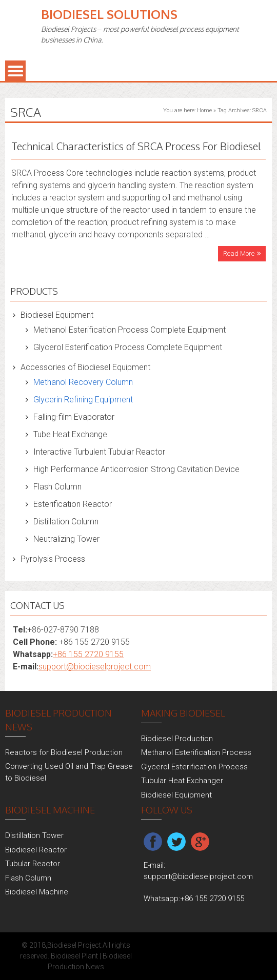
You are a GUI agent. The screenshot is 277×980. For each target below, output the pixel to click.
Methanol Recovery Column (83, 382)
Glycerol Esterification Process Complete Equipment (128, 347)
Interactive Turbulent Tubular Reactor (99, 452)
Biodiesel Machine (37, 892)
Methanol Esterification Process (196, 752)
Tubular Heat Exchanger (182, 781)
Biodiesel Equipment (57, 315)
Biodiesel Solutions (109, 14)
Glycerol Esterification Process (194, 767)
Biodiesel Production (177, 739)
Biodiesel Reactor (36, 850)
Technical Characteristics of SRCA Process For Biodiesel (136, 146)
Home (204, 110)
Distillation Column (66, 522)
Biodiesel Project (74, 945)
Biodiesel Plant (74, 956)
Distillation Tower (34, 835)
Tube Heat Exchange (70, 434)
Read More (239, 253)
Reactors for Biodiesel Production (64, 752)
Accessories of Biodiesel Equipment (85, 367)
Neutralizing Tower (66, 539)
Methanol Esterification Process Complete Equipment (130, 330)
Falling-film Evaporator (74, 417)
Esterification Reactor (73, 504)
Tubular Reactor (33, 864)
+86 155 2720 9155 (88, 654)
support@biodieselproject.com (95, 667)
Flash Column (57, 487)
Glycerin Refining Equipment (83, 400)
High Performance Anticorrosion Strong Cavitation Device (136, 469)
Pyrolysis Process (53, 559)
